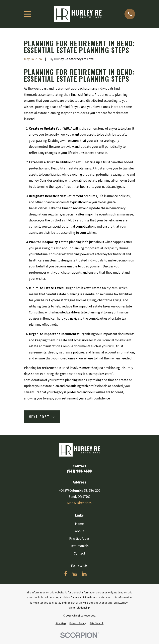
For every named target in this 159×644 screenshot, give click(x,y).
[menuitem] (61, 623)
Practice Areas (79, 538)
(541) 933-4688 (79, 471)
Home (79, 524)
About (79, 531)
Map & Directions (79, 503)
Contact (79, 553)
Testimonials (79, 546)
